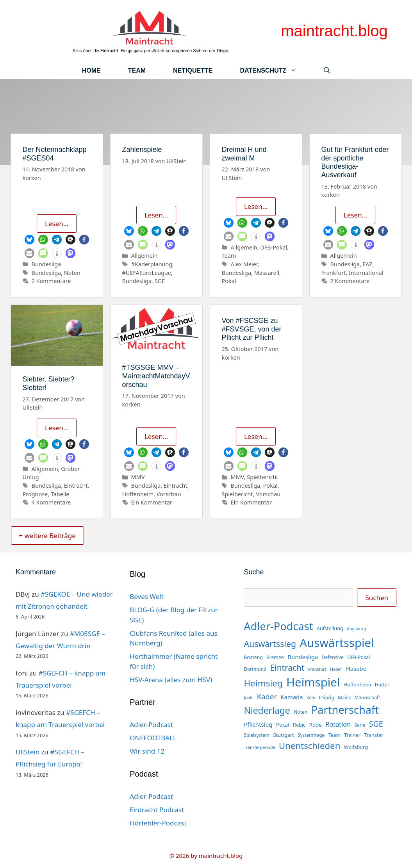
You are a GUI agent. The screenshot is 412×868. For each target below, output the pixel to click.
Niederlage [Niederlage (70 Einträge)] (267, 710)
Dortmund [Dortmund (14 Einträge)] (255, 669)
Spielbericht (262, 477)
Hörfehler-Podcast (158, 823)
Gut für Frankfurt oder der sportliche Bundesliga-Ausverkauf (355, 162)
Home (91, 70)
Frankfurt (334, 273)
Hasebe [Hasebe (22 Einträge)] (356, 668)
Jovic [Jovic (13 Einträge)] (248, 698)
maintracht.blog (334, 31)
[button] (29, 240)
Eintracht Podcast (157, 810)
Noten (72, 273)
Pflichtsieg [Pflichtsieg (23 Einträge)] (258, 724)
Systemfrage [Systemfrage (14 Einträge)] (311, 735)
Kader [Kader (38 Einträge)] (267, 696)
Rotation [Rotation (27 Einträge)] (338, 724)
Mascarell (267, 273)
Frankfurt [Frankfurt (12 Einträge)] (317, 669)
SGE (160, 281)
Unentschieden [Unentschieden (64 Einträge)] (310, 746)
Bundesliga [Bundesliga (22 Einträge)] (303, 657)
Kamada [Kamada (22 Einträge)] (292, 697)
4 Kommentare (51, 502)
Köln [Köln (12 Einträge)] (311, 698)
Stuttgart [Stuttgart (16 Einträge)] (284, 735)
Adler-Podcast (151, 725)
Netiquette (193, 70)
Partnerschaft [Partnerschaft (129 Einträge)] (345, 710)
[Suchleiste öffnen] (327, 70)
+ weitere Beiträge (47, 536)
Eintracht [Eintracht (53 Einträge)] (287, 668)
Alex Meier (244, 264)
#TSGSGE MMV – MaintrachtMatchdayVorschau (156, 376)
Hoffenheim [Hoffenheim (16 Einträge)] (358, 684)
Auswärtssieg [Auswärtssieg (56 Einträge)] (270, 644)
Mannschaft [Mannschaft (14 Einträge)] (367, 697)
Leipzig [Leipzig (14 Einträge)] (327, 697)
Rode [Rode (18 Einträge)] (316, 725)
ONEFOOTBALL (153, 738)
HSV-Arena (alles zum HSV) (171, 680)
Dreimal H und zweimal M (244, 154)
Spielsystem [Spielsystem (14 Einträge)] (257, 735)
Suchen (377, 598)
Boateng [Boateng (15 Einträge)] (253, 657)
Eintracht (76, 486)
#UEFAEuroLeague (147, 273)
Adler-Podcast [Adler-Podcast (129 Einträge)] (278, 626)
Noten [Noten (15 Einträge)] (301, 712)
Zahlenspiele (142, 150)
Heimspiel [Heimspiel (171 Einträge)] (313, 682)
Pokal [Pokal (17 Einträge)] (283, 725)
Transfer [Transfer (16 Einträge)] (374, 735)
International (366, 273)
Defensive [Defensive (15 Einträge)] (333, 657)
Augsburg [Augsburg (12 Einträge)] (356, 629)
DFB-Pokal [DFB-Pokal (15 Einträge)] (358, 657)
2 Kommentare (51, 281)
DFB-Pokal (274, 247)
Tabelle (60, 494)
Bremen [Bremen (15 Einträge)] (275, 657)
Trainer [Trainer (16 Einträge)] (352, 735)
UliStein (28, 752)
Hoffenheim (138, 494)
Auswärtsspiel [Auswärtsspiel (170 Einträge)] (337, 643)
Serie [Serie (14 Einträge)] (360, 725)
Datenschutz (275, 70)
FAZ (368, 264)
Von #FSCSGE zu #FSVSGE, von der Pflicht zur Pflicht (252, 329)
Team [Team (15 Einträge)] (334, 735)
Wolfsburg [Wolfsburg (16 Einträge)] (356, 747)
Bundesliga (46, 264)
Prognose (35, 494)
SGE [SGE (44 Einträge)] (376, 724)
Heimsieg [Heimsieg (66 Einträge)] (263, 683)
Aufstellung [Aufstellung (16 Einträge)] (330, 628)
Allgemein (144, 256)
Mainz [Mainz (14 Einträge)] (344, 697)
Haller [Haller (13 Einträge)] (336, 669)
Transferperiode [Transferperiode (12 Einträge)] (259, 747)
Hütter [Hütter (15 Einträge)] (382, 685)
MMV (138, 477)
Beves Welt (147, 596)
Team (137, 70)
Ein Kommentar (152, 502)
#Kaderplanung (152, 264)
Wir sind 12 (147, 751)
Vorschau (169, 494)
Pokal (229, 281)
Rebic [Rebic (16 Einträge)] (299, 725)
